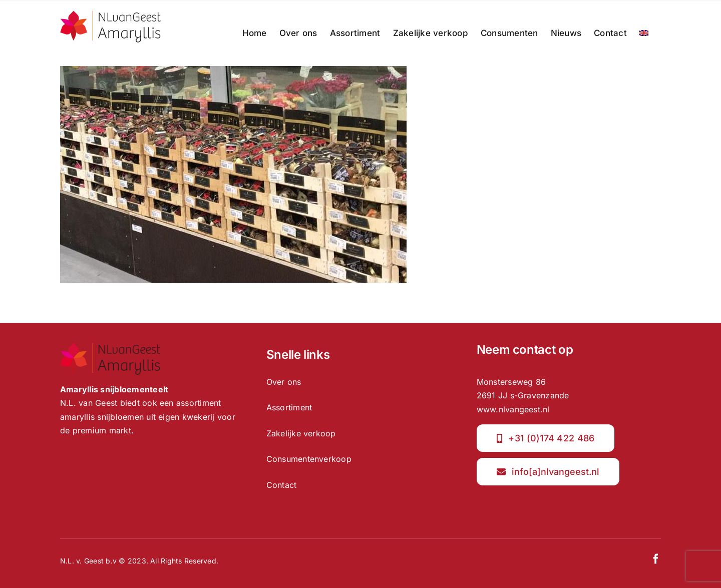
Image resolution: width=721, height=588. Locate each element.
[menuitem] (644, 33)
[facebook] (656, 559)
